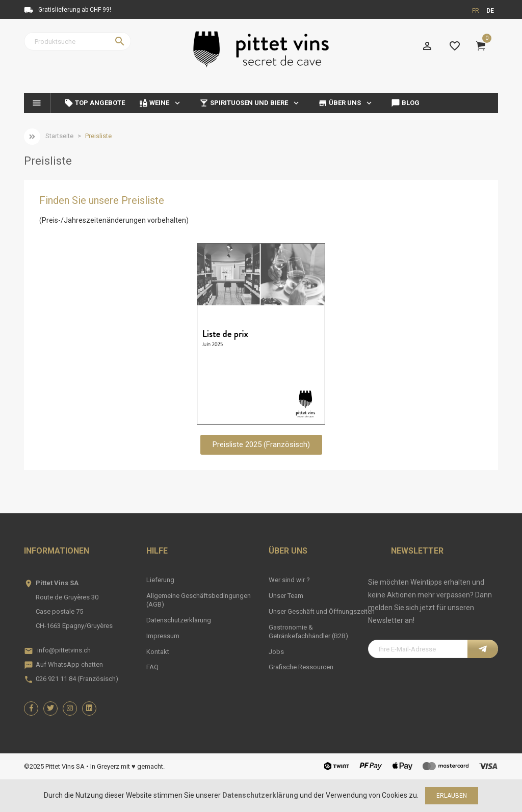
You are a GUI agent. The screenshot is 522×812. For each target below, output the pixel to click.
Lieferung (160, 580)
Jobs (276, 652)
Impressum (163, 636)
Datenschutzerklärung (179, 620)
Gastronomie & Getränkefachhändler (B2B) (308, 632)
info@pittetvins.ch (64, 650)
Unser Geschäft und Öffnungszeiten (322, 611)
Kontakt (158, 652)
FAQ (152, 667)
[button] (261, 445)
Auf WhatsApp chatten (69, 664)
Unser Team (286, 596)
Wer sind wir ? (289, 580)
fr (476, 11)
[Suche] (77, 41)
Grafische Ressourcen (301, 667)
